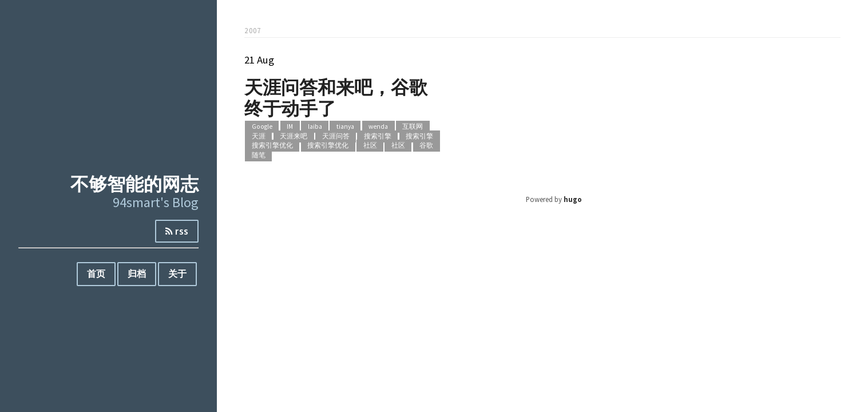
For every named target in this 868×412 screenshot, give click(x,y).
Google (262, 127)
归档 (137, 274)
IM (290, 127)
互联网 (413, 127)
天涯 (259, 136)
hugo (573, 199)
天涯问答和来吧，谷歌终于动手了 (336, 97)
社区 (370, 146)
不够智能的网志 (134, 183)
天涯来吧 (294, 136)
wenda (378, 127)
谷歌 (426, 146)
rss (177, 231)
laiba (315, 127)
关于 (177, 274)
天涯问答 (336, 136)
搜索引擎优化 (272, 146)
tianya (345, 127)
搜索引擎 (378, 136)
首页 (96, 274)
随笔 (259, 155)
